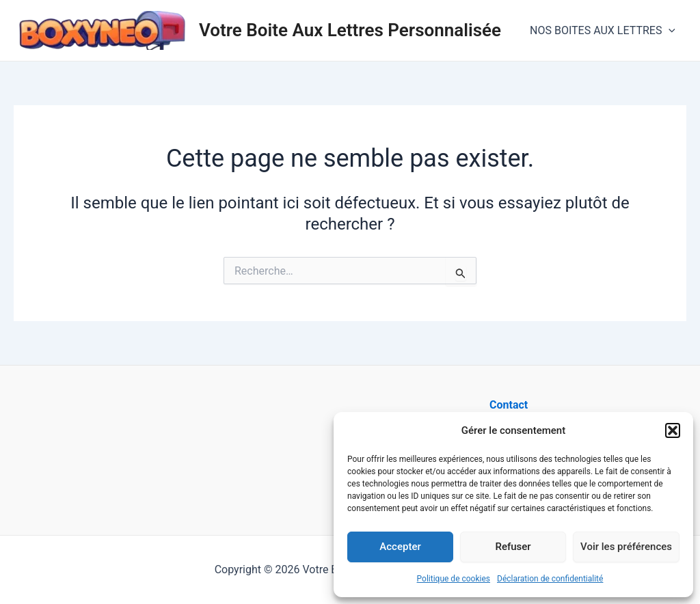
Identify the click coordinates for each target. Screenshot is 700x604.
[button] (673, 430)
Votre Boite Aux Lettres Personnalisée (350, 30)
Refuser (513, 547)
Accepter (400, 547)
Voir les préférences (626, 547)
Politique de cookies (454, 579)
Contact (509, 405)
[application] (669, 31)
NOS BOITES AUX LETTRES (603, 31)
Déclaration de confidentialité (550, 579)
